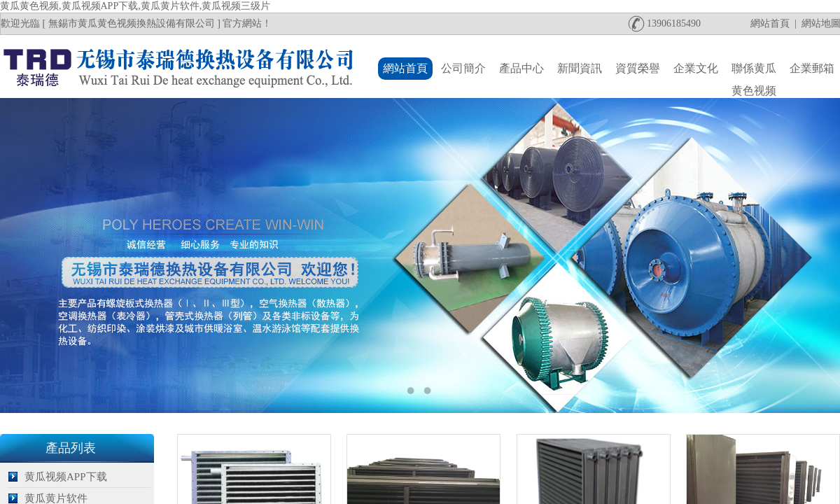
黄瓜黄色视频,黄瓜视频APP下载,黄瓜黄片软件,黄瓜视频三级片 (135, 6)
